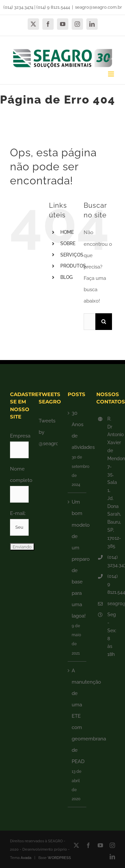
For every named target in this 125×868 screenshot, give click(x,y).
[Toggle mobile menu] (111, 74)
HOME (67, 232)
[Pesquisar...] (89, 322)
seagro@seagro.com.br (98, 7)
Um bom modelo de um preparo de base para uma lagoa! (77, 559)
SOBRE (68, 243)
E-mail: (18, 513)
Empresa (20, 436)
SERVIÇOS (72, 255)
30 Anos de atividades (77, 430)
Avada (26, 858)
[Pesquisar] (104, 322)
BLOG (66, 277)
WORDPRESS (59, 858)
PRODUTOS (73, 266)
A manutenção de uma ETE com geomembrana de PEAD (77, 716)
